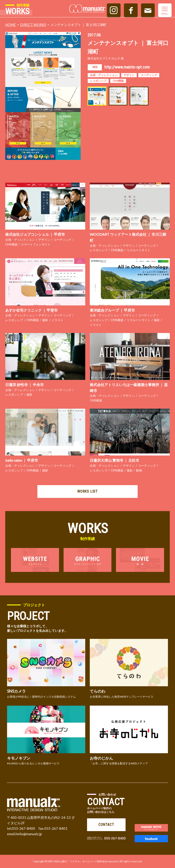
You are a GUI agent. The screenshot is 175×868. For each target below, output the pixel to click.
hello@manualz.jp (29, 834)
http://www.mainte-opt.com (127, 67)
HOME (10, 25)
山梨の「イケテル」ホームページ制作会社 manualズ (89, 861)
